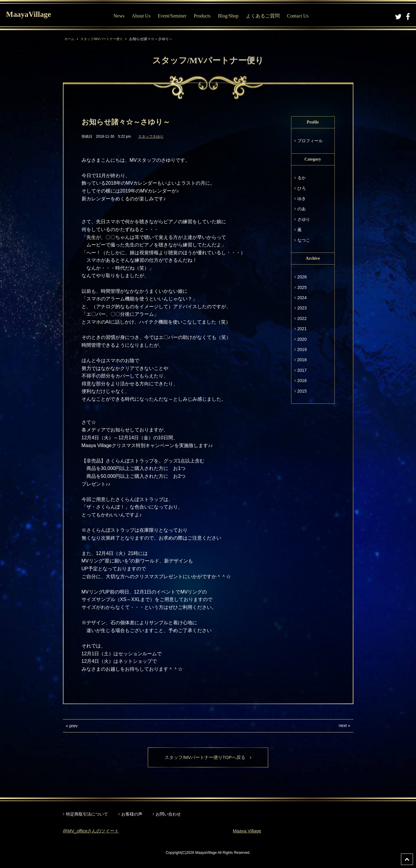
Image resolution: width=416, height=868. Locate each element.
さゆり (304, 219)
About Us (144, 16)
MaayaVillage (33, 15)
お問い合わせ (168, 815)
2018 (302, 360)
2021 (302, 329)
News (121, 16)
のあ (302, 209)
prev (73, 726)
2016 (302, 381)
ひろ (302, 188)
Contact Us (300, 16)
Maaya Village (248, 831)
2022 (302, 318)
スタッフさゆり (151, 136)
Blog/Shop (231, 16)
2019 (302, 349)
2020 (302, 339)
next (343, 725)
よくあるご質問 (265, 16)
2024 (302, 298)
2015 (302, 391)
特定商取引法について (87, 815)
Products (205, 16)
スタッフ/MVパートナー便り (104, 39)
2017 (302, 370)
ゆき (302, 199)
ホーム (70, 39)
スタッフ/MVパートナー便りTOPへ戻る (208, 758)
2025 (302, 287)
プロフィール (310, 141)
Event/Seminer (174, 16)
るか (302, 178)
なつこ (304, 240)
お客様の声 (132, 815)
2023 (302, 308)
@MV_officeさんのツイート (93, 831)
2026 (302, 277)
